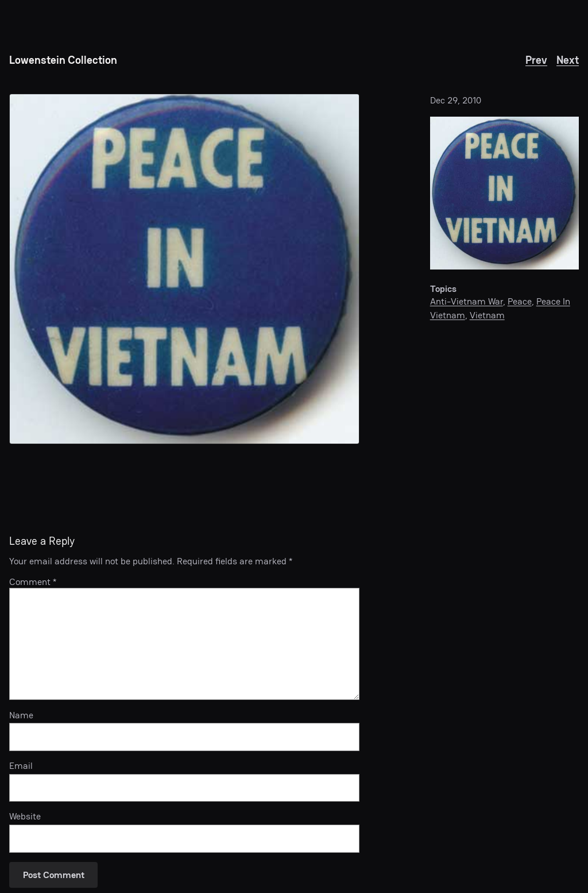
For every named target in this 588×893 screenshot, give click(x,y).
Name (21, 715)
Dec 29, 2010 (456, 100)
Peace (520, 301)
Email (21, 766)
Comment (33, 582)
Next (568, 60)
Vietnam (487, 315)
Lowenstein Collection (63, 60)
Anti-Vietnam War (467, 301)
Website (25, 817)
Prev (536, 60)
